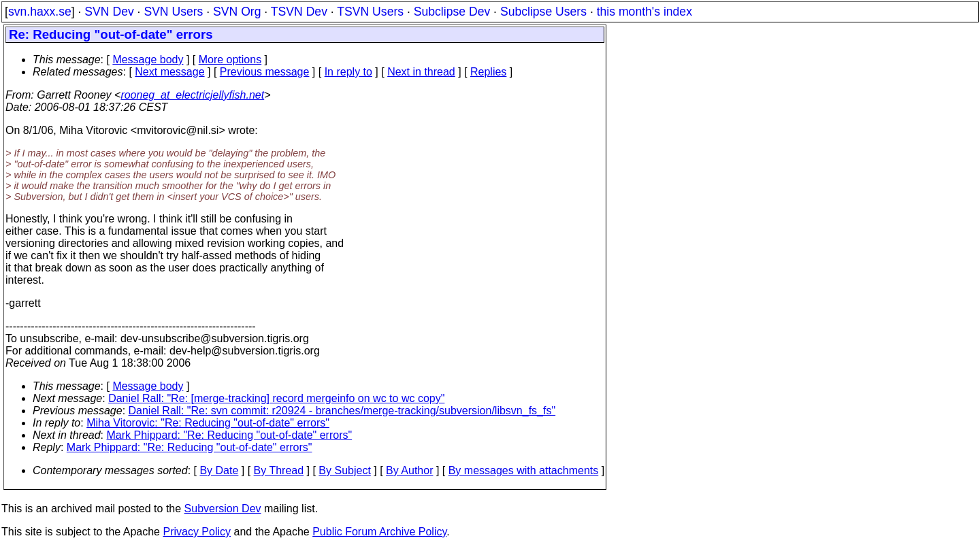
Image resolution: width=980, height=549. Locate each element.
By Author (409, 470)
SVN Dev (109, 12)
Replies (488, 72)
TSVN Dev (299, 12)
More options (230, 60)
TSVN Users (370, 12)
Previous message (265, 72)
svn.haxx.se (40, 12)
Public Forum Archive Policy (379, 532)
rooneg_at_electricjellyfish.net (192, 95)
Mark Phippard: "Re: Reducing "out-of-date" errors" (230, 435)
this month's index (644, 12)
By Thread (279, 470)
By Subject (344, 470)
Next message (169, 72)
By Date (219, 470)
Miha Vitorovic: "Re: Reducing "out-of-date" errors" (208, 423)
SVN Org (237, 12)
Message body (148, 60)
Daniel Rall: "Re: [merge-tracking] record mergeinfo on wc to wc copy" (276, 398)
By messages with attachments (524, 470)
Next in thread (421, 72)
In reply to (348, 72)
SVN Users (173, 12)
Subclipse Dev (452, 12)
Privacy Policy (197, 532)
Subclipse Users (543, 12)
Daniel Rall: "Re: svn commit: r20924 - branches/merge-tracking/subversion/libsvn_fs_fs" (342, 411)
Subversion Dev (223, 509)
